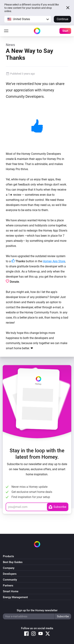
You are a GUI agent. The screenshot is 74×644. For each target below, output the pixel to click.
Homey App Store (54, 261)
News (10, 45)
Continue (62, 19)
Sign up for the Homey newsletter (37, 610)
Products (8, 556)
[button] (28, 19)
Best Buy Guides (13, 562)
